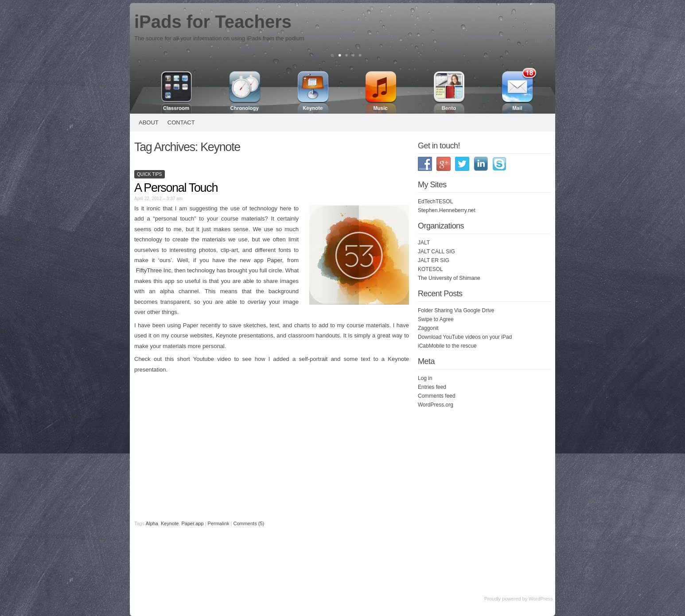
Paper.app (192, 523)
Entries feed (432, 387)
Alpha (152, 523)
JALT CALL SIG (436, 252)
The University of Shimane (449, 278)
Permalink (219, 523)
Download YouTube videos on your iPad (465, 337)
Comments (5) (249, 523)
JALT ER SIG (434, 260)
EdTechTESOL (435, 201)
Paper (275, 260)
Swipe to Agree (436, 319)
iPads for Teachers (213, 22)
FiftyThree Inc (154, 270)
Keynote (170, 523)
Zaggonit (428, 328)
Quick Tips (150, 174)
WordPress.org (436, 405)
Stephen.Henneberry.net (447, 210)
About (149, 122)
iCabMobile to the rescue (447, 346)
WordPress (541, 599)
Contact (181, 122)
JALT (424, 243)
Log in (425, 378)
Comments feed (437, 396)
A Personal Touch (176, 188)
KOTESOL (430, 269)
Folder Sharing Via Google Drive (456, 310)
